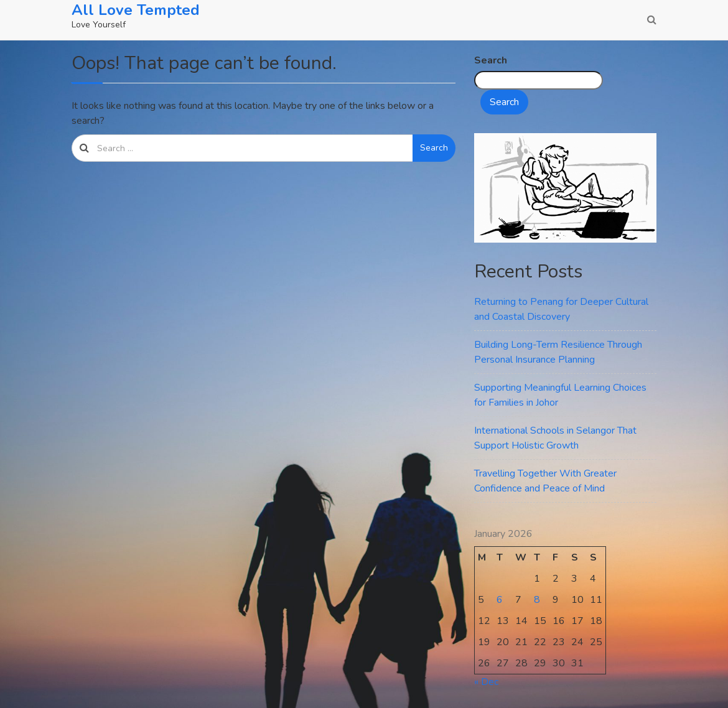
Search (434, 148)
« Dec (486, 682)
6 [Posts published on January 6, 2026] (500, 600)
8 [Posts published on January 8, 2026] (537, 600)
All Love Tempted (136, 10)
